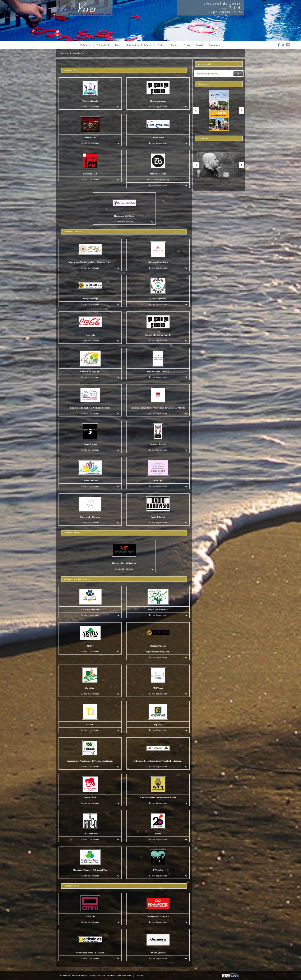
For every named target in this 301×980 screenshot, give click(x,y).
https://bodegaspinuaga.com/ (158, 652)
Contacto (140, 975)
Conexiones (214, 45)
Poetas (118, 45)
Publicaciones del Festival (139, 45)
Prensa (187, 45)
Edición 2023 (103, 45)
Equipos (161, 45)
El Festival (85, 45)
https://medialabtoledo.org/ (158, 180)
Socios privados (77, 53)
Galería (199, 45)
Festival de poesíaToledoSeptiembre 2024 (224, 8)
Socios (174, 45)
